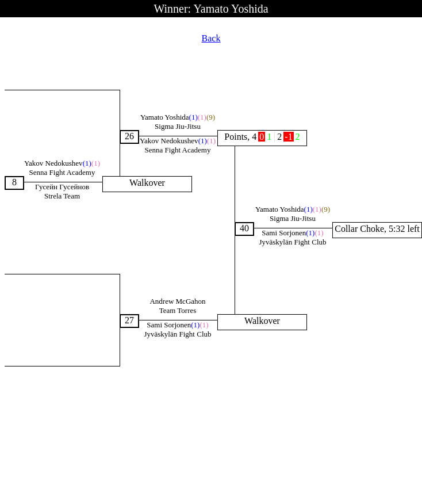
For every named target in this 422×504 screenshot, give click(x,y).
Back (211, 38)
